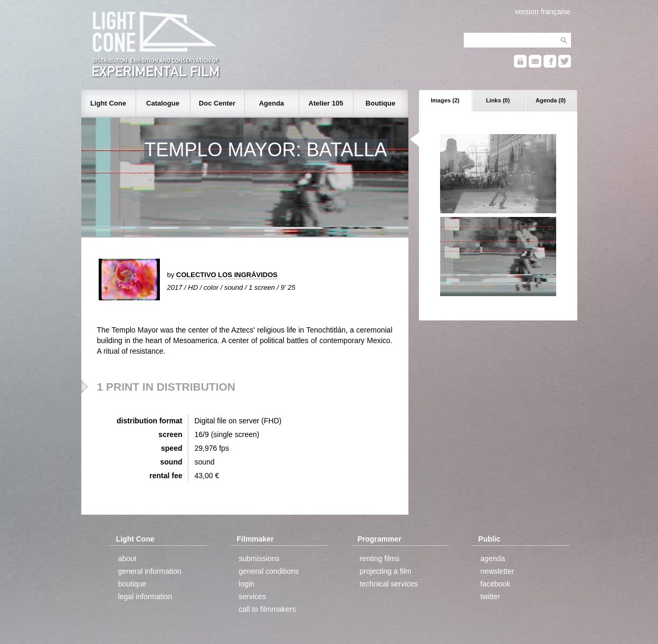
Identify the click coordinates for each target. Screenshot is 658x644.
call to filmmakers (268, 609)
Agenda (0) (551, 100)
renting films (379, 558)
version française (543, 12)
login (247, 584)
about (127, 558)
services (252, 596)
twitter (490, 596)
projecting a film (385, 571)
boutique (132, 584)
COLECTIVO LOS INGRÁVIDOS (227, 275)
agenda (493, 558)
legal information (145, 596)
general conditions (269, 571)
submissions (259, 558)
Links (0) (498, 100)
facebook (495, 584)
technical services (389, 584)
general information (150, 571)
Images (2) (445, 100)
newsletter (497, 571)
